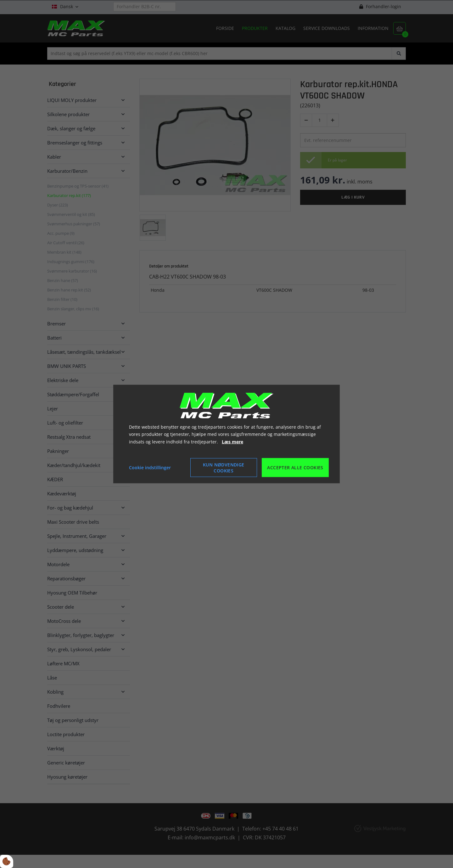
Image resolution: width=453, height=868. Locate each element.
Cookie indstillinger (150, 468)
